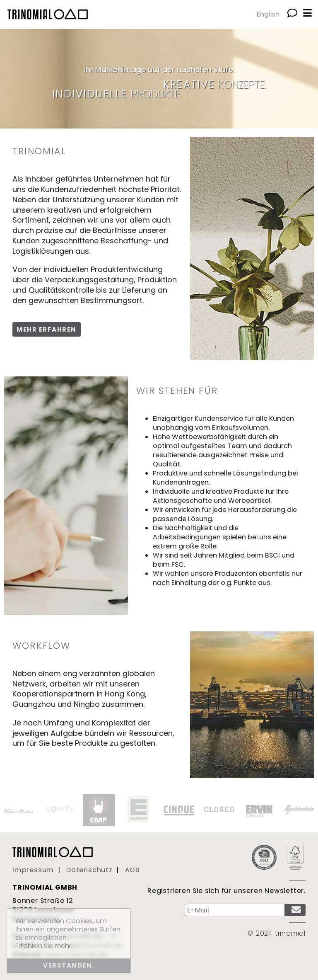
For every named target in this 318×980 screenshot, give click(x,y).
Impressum (33, 870)
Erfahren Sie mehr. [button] (44, 946)
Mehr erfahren (47, 329)
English (268, 14)
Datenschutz (89, 870)
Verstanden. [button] (69, 965)
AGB (132, 870)
